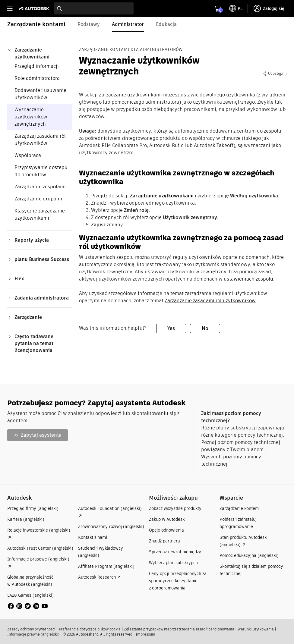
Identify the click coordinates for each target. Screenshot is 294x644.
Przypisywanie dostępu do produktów (41, 171)
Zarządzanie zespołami (40, 187)
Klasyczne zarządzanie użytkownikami (40, 214)
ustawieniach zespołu (248, 279)
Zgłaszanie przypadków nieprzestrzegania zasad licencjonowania (179, 629)
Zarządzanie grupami (38, 199)
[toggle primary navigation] (13, 9)
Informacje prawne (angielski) (33, 634)
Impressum (145, 634)
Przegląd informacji (37, 66)
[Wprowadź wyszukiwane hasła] (94, 8)
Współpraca (28, 155)
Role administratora (37, 78)
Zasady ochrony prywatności (31, 629)
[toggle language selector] (236, 8)
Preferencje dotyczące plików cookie (90, 629)
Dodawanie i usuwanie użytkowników (40, 94)
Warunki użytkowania (256, 629)
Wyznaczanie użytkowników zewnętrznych (31, 117)
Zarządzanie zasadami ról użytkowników (210, 301)
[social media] (28, 606)
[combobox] (94, 8)
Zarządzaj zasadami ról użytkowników (40, 140)
